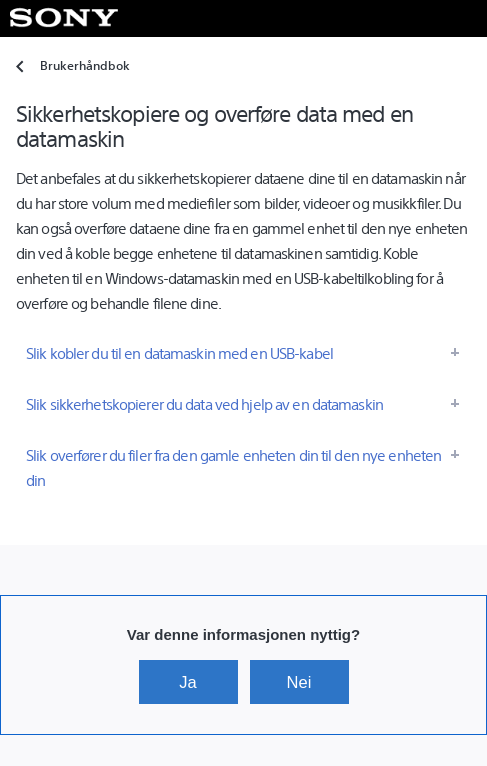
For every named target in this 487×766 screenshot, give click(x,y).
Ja (187, 682)
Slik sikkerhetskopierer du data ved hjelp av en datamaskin (204, 403)
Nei (299, 682)
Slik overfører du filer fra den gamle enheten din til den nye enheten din (233, 467)
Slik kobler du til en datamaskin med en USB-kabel (179, 352)
